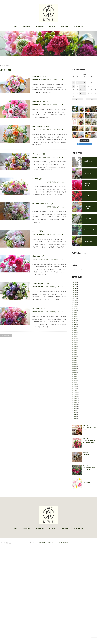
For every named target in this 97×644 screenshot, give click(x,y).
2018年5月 (74, 443)
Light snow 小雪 (38, 256)
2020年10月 (75, 385)
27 (84, 93)
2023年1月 (74, 340)
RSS (10, 573)
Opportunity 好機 (39, 154)
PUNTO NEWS (40, 26)
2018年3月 (74, 447)
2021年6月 (74, 369)
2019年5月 (74, 419)
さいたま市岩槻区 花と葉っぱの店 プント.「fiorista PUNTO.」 (52, 573)
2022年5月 (74, 353)
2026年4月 (74, 312)
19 (81, 90)
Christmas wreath (89, 260)
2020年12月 (75, 381)
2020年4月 (74, 397)
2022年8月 (74, 349)
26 (81, 93)
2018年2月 (74, 449)
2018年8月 (74, 437)
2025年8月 (74, 314)
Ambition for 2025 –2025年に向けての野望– (90, 512)
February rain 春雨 (39, 77)
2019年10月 (75, 409)
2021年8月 (74, 365)
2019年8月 (74, 413)
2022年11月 (75, 342)
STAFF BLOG (42, 80)
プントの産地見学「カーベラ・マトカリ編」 (89, 499)
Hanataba (87, 226)
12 (81, 86)
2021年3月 (74, 375)
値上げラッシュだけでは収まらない (90, 458)
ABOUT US (52, 26)
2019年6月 (74, 417)
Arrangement (88, 271)
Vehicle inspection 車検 (41, 284)
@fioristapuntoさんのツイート (79, 300)
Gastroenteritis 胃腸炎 (41, 126)
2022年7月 (74, 351)
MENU (15, 26)
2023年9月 (74, 326)
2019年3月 (74, 423)
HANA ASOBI (65, 26)
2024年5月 (74, 320)
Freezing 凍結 (38, 231)
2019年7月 (74, 415)
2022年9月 (74, 346)
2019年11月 (75, 407)
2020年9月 (74, 387)
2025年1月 (74, 318)
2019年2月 (74, 425)
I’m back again (87, 484)
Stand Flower (88, 204)
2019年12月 (75, 405)
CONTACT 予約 (79, 26)
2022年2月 (74, 357)
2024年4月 (74, 322)
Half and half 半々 (39, 309)
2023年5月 (74, 332)
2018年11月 (75, 431)
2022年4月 (74, 355)
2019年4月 (74, 421)
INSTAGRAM (26, 26)
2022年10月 (75, 344)
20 (84, 90)
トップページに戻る (6, 336)
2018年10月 (75, 433)
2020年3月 (74, 399)
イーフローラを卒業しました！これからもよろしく (89, 472)
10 (74, 86)
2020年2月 (74, 401)
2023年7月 (74, 328)
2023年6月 (74, 330)
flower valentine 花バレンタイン (44, 204)
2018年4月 (74, 445)
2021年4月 (74, 373)
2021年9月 (74, 363)
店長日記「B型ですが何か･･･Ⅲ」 (56, 80)
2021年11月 (75, 359)
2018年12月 (75, 429)
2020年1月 (74, 403)
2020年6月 (74, 393)
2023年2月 (74, 338)
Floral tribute (88, 249)
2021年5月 (74, 371)
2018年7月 (74, 439)
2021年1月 (74, 379)
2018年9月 (74, 435)
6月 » (92, 99)
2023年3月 (74, 336)
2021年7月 (74, 367)
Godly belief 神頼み (40, 101)
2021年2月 (74, 377)
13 (84, 86)
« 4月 (77, 99)
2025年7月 (74, 316)
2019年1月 (74, 427)
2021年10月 (75, 361)
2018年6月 (74, 441)
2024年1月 (74, 324)
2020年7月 (74, 391)
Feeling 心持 (37, 179)
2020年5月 (74, 395)
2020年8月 (74, 389)
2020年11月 (75, 383)
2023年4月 (74, 334)
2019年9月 (74, 411)
